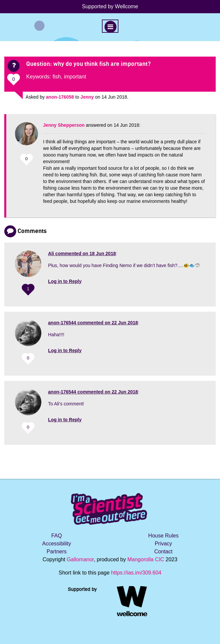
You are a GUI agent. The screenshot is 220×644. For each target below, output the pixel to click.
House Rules (163, 536)
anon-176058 (60, 97)
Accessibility (57, 544)
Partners (57, 552)
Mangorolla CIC (146, 559)
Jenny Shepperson (64, 125)
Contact (163, 552)
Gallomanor (80, 559)
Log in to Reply (65, 281)
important (75, 77)
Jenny (87, 97)
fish (57, 77)
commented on (82, 253)
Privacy (163, 544)
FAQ (57, 536)
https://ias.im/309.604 (136, 573)
